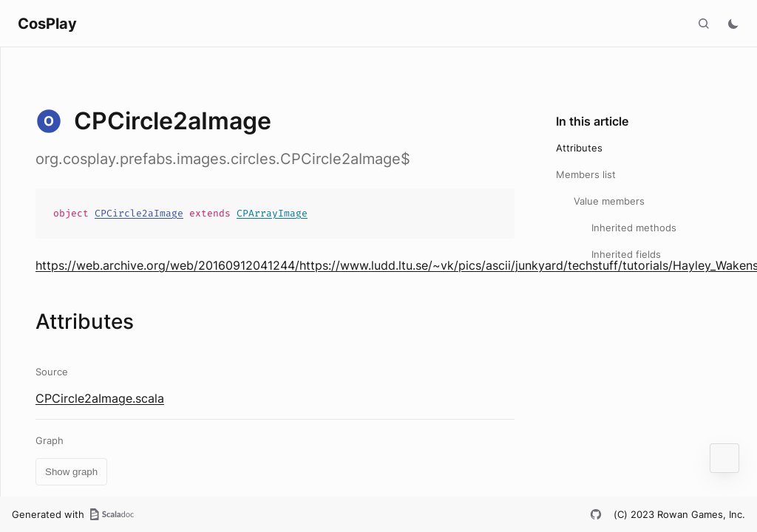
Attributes (579, 148)
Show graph (71, 472)
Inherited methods (634, 228)
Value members (609, 201)
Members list (586, 174)
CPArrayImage (272, 213)
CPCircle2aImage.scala (100, 398)
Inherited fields (626, 254)
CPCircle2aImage (139, 213)
